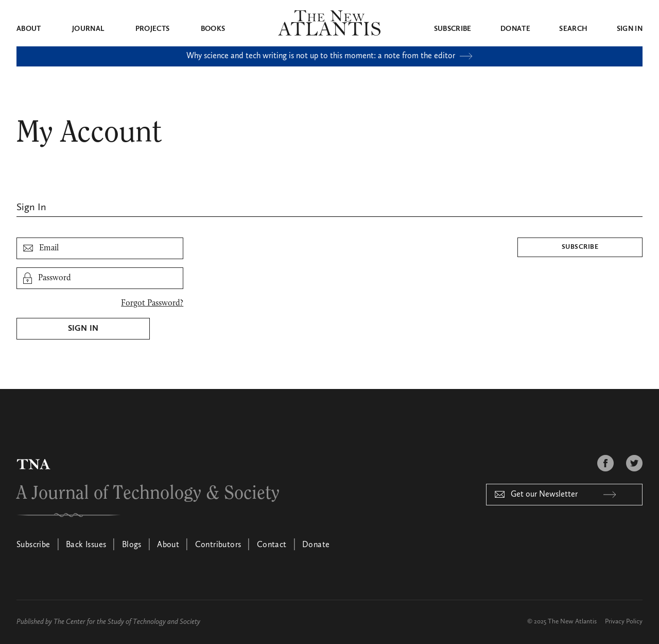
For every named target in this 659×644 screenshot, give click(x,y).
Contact (272, 545)
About (29, 29)
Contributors (218, 545)
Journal (88, 29)
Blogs (132, 545)
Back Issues (86, 545)
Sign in (630, 29)
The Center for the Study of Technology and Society (127, 622)
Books (213, 29)
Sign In (83, 329)
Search (573, 29)
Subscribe (453, 29)
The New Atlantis (572, 622)
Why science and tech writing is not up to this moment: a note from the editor (329, 56)
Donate (515, 29)
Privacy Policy (624, 622)
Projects (153, 29)
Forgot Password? (152, 303)
